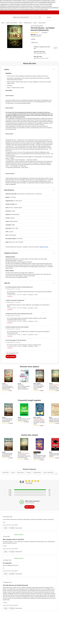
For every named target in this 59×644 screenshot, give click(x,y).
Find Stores (45, 10)
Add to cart (34, 43)
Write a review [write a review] (29, 507)
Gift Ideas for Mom (12, 1)
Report (36, 295)
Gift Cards (21, 6)
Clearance (10, 8)
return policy (12, 277)
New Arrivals (3, 1)
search (40, 17)
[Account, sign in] (48, 17)
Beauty (30, 3)
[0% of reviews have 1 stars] (29, 495)
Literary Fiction (42, 23)
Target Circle (38, 10)
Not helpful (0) (31, 295)
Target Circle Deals (49, 8)
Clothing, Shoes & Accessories (25, 1)
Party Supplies (9, 6)
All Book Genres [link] (20, 473)
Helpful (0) (25, 295)
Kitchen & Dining (41, 1)
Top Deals (41, 8)
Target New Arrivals (18, 8)
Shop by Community (43, 6)
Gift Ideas (15, 6)
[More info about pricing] (56, 35)
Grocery (11, 3)
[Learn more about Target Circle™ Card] (44, 53)
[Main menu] (9, 17)
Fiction (35, 23)
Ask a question (11, 356)
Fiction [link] (13, 473)
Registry (28, 10)
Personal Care (36, 3)
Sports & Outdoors (10, 4)
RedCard (33, 10)
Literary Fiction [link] (6, 473)
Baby (27, 3)
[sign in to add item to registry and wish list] (55, 48)
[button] (37, 452)
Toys (16, 4)
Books (21, 23)
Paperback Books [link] (37, 473)
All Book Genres (28, 23)
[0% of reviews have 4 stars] (29, 491)
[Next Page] (56, 474)
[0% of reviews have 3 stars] (29, 493)
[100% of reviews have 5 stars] (29, 490)
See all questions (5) (12, 353)
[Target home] (3, 17)
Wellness (46, 3)
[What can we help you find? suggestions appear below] (27, 17)
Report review (19, 528)
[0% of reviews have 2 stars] (29, 494)
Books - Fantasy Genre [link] (48, 473)
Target (3, 23)
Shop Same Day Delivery (19, 10)
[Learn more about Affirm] (44, 57)
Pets (25, 6)
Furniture (7, 3)
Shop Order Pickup (7, 10)
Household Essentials (19, 3)
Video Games (27, 4)
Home (35, 1)
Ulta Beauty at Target (32, 6)
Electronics (20, 4)
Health (41, 3)
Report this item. (44, 247)
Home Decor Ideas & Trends (31, 8)
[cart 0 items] (56, 17)
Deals (5, 8)
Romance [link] (29, 473)
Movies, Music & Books (37, 4)
